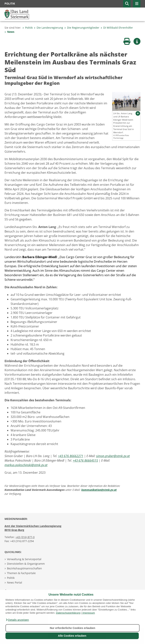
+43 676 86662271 (71, 456)
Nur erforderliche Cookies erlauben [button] (73, 628)
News (9, 32)
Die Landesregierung (49, 28)
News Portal (15, 582)
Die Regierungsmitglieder (82, 28)
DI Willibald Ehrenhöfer (117, 28)
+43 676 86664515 (85, 460)
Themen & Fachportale (21, 573)
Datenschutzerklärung (68, 613)
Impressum (89, 613)
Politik (28, 28)
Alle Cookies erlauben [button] (72, 636)
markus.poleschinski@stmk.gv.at (26, 465)
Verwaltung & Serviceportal (24, 559)
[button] (17, 620)
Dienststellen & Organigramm (26, 564)
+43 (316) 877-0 (25, 537)
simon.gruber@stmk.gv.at (113, 456)
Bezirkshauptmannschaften (24, 568)
